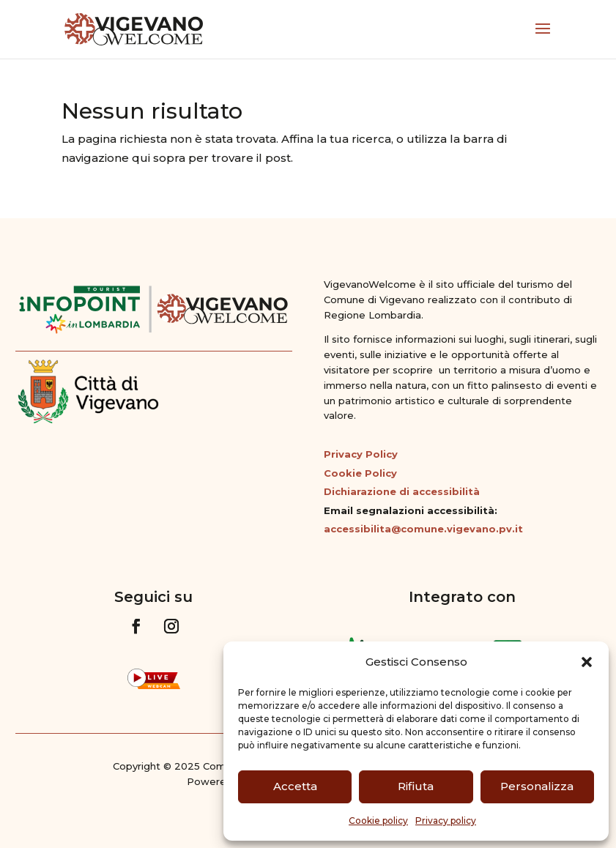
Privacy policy (446, 821)
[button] (587, 662)
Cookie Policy (360, 473)
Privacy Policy (361, 454)
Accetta (295, 786)
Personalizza (537, 786)
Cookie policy (378, 821)
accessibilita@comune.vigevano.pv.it (423, 529)
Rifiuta (416, 786)
